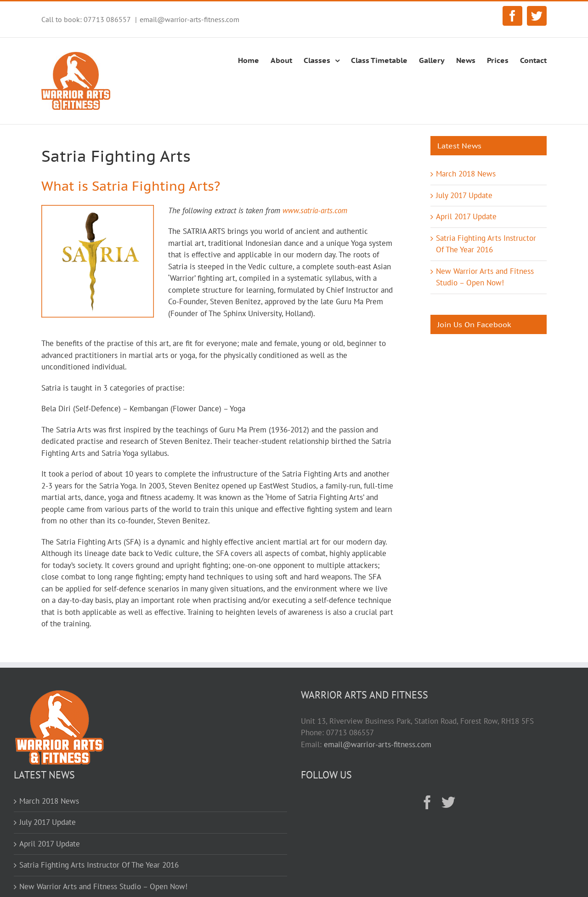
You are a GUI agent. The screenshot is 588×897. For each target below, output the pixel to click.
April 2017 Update (466, 216)
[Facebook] (427, 802)
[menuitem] (254, 59)
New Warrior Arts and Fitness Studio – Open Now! (103, 886)
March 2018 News (466, 174)
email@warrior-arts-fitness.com (189, 19)
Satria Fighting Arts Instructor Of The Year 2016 (99, 865)
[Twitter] (448, 802)
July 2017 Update (464, 195)
